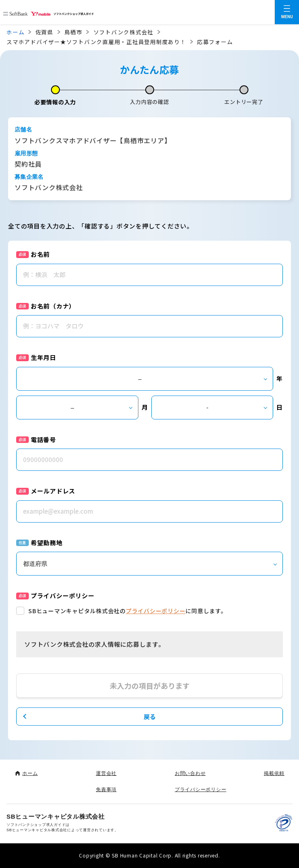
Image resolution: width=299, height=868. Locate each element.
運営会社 (106, 773)
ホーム (15, 32)
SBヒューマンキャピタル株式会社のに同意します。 (128, 611)
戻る (150, 717)
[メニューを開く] (287, 12)
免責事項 (106, 790)
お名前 (40, 254)
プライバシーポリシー (156, 611)
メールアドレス (53, 491)
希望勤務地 (47, 543)
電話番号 (43, 439)
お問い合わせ (190, 773)
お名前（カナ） (53, 306)
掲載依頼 (274, 773)
